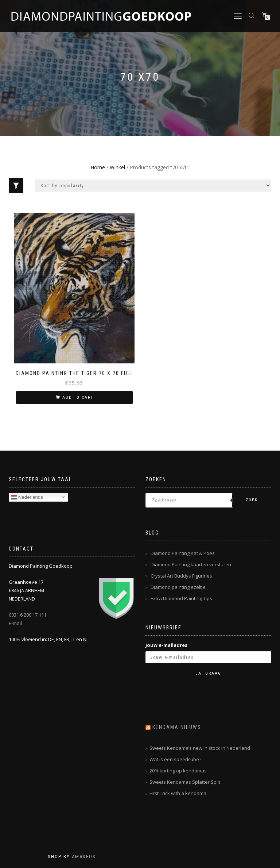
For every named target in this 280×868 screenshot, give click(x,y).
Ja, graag (209, 673)
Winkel (117, 167)
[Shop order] (153, 186)
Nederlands (27, 497)
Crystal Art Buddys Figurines (181, 576)
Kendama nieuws (177, 727)
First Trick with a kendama (178, 793)
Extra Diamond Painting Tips (181, 598)
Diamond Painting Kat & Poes (183, 553)
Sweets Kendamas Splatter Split (185, 782)
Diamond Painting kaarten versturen (191, 564)
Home (98, 167)
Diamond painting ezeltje (178, 587)
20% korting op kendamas (178, 771)
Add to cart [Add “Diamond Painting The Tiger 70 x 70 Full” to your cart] (78, 398)
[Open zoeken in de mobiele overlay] (252, 15)
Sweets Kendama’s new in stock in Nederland (200, 748)
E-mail (15, 623)
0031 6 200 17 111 (28, 615)
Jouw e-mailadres (166, 645)
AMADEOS (84, 857)
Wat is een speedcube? (175, 759)
